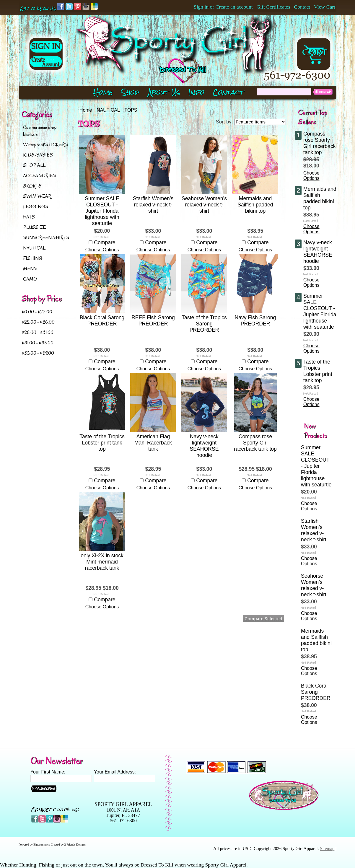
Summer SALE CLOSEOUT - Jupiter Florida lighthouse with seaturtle (102, 211)
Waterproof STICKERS (46, 145)
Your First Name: (48, 772)
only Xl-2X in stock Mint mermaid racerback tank (102, 562)
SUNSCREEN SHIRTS (46, 238)
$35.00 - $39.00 (38, 353)
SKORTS (32, 186)
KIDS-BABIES (38, 155)
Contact (302, 7)
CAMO (30, 279)
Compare (105, 242)
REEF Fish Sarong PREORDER (153, 321)
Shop (130, 92)
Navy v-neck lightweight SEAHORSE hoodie (204, 446)
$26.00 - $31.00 (38, 332)
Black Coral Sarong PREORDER (102, 321)
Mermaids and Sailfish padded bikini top (255, 205)
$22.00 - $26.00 (38, 322)
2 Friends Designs (75, 845)
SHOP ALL (34, 165)
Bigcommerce (42, 845)
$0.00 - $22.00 (37, 312)
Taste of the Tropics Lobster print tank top (102, 443)
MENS (30, 269)
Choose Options (102, 250)
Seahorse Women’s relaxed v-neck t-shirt (204, 205)
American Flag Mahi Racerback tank (153, 443)
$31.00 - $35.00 (38, 343)
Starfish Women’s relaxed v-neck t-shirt (153, 205)
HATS (29, 217)
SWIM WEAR (37, 196)
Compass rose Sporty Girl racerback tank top (255, 443)
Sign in (201, 7)
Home (86, 110)
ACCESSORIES (40, 176)
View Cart (325, 7)
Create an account (234, 7)
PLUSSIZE (34, 227)
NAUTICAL (34, 248)
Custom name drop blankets (40, 131)
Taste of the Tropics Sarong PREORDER (204, 324)
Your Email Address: (115, 772)
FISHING (33, 258)
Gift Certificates (273, 7)
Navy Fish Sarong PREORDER (255, 321)
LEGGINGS (36, 207)
